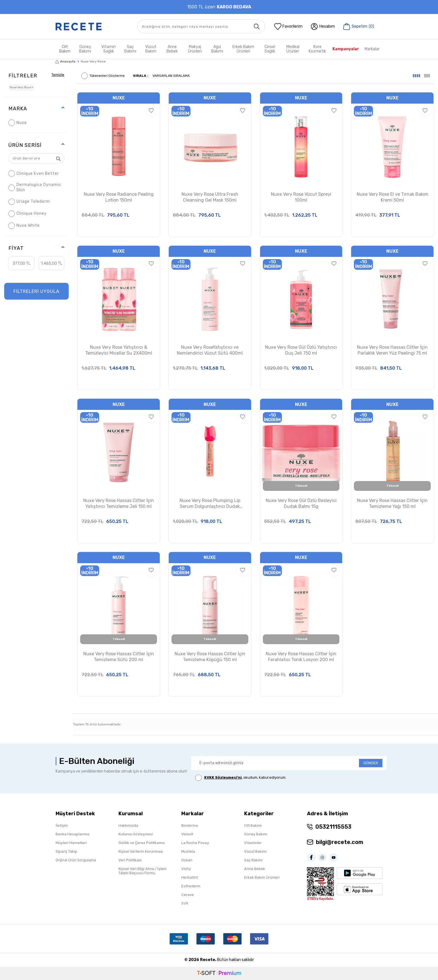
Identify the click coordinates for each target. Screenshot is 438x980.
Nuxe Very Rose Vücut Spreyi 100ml (301, 197)
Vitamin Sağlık (109, 49)
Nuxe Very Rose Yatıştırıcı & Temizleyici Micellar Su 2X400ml (119, 350)
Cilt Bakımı (253, 825)
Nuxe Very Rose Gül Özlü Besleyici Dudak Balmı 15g (301, 503)
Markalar (372, 49)
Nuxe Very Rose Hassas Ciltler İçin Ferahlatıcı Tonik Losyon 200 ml (301, 657)
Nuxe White (24, 226)
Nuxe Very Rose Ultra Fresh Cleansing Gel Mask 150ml (210, 197)
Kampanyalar (346, 49)
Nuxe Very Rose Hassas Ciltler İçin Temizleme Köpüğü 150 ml (210, 657)
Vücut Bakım (151, 49)
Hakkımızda (128, 825)
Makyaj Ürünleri (195, 49)
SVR (185, 903)
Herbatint (190, 877)
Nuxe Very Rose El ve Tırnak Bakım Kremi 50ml (392, 197)
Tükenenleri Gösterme (103, 76)
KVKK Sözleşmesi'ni (223, 777)
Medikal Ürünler (293, 49)
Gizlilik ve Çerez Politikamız (142, 843)
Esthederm (191, 886)
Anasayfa (66, 61)
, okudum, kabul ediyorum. (241, 778)
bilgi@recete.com (340, 842)
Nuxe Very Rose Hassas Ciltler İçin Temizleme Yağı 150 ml (392, 503)
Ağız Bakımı (217, 49)
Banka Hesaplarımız (73, 834)
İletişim (62, 825)
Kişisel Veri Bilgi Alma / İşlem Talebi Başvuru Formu (142, 871)
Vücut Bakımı (255, 851)
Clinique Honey (28, 214)
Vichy (186, 869)
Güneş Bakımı (85, 49)
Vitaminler (253, 843)
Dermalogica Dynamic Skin (35, 187)
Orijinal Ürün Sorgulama (76, 860)
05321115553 (333, 827)
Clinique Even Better (34, 174)
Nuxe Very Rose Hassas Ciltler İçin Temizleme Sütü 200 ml (119, 657)
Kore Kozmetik (317, 49)
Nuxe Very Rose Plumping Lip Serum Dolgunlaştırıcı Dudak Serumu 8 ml (210, 504)
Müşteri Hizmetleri (71, 843)
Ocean (187, 860)
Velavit (187, 834)
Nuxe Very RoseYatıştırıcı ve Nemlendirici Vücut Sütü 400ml (210, 350)
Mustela (188, 851)
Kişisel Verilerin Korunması (141, 851)
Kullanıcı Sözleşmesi (136, 834)
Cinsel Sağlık (270, 49)
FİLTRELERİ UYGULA (36, 291)
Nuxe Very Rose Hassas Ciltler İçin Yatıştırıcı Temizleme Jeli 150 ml (119, 503)
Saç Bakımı (130, 49)
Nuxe (18, 123)
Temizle (57, 75)
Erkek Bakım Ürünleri (243, 49)
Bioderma (190, 825)
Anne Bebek (172, 49)
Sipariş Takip (66, 851)
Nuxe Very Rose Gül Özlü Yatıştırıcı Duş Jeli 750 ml (301, 350)
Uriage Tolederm (29, 202)
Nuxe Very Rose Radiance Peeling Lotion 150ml (119, 197)
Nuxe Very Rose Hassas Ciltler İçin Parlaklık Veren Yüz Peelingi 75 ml (392, 350)
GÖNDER (371, 763)
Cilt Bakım (65, 49)
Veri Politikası (130, 860)
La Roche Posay (195, 843)
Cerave (188, 895)
